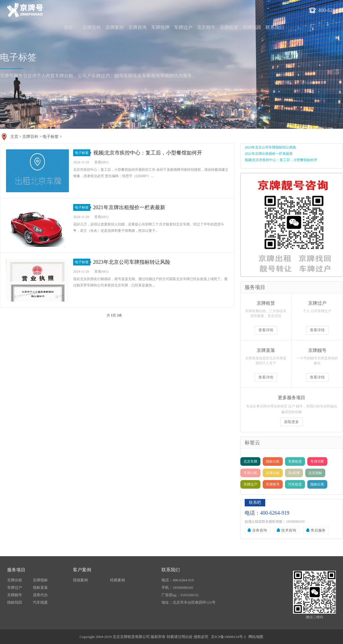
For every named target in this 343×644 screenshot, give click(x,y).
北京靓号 (206, 27)
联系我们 (275, 27)
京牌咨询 (137, 27)
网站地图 (256, 637)
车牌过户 (183, 27)
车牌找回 (252, 27)
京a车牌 (294, 473)
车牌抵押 (160, 27)
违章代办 (40, 595)
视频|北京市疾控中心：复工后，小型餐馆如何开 (148, 153)
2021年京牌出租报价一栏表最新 (129, 207)
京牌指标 (40, 580)
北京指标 (315, 473)
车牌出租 (250, 473)
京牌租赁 (229, 27)
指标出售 (317, 484)
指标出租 (273, 461)
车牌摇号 (273, 484)
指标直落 (40, 587)
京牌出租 (273, 473)
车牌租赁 (295, 461)
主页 (14, 137)
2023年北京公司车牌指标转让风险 (132, 262)
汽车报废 (40, 602)
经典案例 (117, 580)
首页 (68, 27)
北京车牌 (250, 461)
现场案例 (80, 580)
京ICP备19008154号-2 (228, 637)
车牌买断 (317, 461)
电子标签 (51, 137)
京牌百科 (92, 27)
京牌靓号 (15, 595)
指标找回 (15, 602)
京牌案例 (115, 27)
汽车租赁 (295, 484)
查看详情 (266, 330)
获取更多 (292, 422)
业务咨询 (260, 530)
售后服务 (318, 530)
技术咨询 (289, 530)
